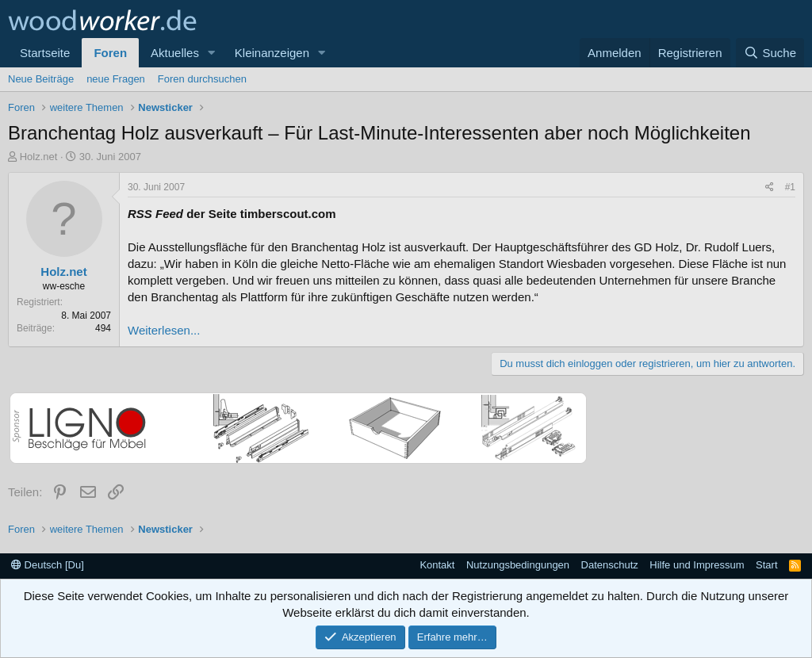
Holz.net (39, 157)
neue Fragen (116, 79)
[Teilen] (770, 187)
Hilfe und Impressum (697, 565)
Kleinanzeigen (272, 53)
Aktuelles (175, 53)
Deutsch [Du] (48, 565)
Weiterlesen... (164, 330)
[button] (212, 53)
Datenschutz (610, 565)
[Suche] (770, 53)
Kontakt (437, 565)
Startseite (45, 53)
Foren (110, 53)
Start (766, 565)
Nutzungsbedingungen (518, 565)
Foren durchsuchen (202, 79)
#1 (790, 187)
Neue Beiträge (41, 79)
